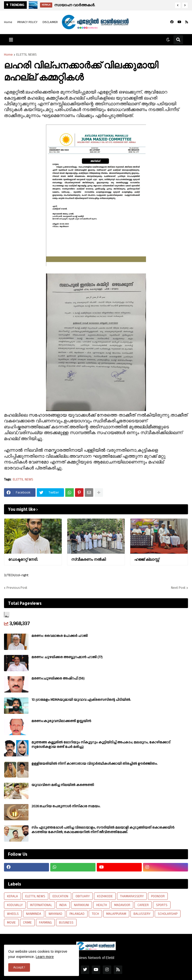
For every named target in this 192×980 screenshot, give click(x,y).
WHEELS (13, 914)
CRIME (27, 923)
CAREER (143, 905)
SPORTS (162, 905)
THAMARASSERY (132, 896)
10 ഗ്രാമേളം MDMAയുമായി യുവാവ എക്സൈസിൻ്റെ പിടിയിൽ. (81, 700)
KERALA (12, 896)
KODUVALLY (15, 905)
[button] (178, 5)
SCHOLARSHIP (168, 914)
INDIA (63, 905)
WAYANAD (55, 914)
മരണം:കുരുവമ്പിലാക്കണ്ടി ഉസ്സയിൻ (61, 721)
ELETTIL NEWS (26, 55)
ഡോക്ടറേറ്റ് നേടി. (23, 559)
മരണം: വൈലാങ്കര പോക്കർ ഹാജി (60, 636)
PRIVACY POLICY (27, 22)
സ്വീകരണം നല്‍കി (88, 559)
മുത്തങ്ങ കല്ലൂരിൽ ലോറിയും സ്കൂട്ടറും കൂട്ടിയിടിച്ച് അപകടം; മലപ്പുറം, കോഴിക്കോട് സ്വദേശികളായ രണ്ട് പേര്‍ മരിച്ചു (101, 745)
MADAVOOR (122, 905)
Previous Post (17, 588)
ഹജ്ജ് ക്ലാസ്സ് (147, 559)
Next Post (178, 588)
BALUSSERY (142, 914)
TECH (95, 914)
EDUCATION (60, 896)
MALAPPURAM (116, 914)
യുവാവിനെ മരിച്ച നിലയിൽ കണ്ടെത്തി (63, 785)
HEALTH (102, 905)
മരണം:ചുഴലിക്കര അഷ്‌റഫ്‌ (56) (58, 678)
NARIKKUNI (81, 905)
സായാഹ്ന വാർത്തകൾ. (75, 5)
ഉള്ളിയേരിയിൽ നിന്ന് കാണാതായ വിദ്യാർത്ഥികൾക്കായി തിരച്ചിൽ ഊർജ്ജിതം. (95, 764)
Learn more (45, 957)
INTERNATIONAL (41, 905)
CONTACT (69, 22)
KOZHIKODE (105, 896)
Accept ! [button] (19, 967)
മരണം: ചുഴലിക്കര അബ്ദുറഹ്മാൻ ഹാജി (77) (67, 657)
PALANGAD (77, 914)
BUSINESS (66, 923)
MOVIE (11, 923)
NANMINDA (34, 914)
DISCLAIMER (50, 22)
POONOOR (158, 896)
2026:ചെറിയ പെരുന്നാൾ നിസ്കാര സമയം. (66, 806)
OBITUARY (83, 896)
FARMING (45, 923)
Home (8, 22)
